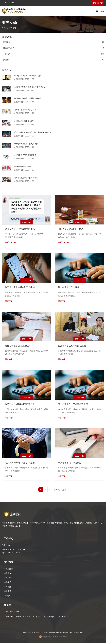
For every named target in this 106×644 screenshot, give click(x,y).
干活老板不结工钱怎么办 (70, 462)
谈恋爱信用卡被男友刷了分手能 (20, 287)
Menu (100, 11)
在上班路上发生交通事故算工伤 (73, 404)
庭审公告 (7, 42)
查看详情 (9, 242)
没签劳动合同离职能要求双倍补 (20, 404)
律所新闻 (7, 60)
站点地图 (7, 596)
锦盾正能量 (8, 569)
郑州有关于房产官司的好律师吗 (27, 177)
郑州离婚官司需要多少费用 (25, 121)
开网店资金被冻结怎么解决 (71, 229)
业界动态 (13, 28)
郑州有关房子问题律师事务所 (26, 155)
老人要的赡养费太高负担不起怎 (20, 462)
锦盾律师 (7, 587)
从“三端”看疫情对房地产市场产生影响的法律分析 (34, 132)
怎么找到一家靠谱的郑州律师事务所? (29, 98)
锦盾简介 (7, 574)
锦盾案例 (7, 583)
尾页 (67, 490)
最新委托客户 (9, 48)
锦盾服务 (7, 592)
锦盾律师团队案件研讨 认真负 (72, 346)
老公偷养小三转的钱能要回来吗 (20, 229)
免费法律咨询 (98, 3)
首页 (4, 28)
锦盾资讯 (7, 578)
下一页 (58, 490)
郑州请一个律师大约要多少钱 (26, 109)
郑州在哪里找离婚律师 (23, 166)
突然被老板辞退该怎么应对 (18, 346)
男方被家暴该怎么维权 (69, 287)
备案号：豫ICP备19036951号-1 (71, 633)
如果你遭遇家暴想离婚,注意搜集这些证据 (31, 87)
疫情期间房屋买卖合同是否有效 (27, 143)
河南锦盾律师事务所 (51, 633)
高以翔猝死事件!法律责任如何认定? (28, 75)
